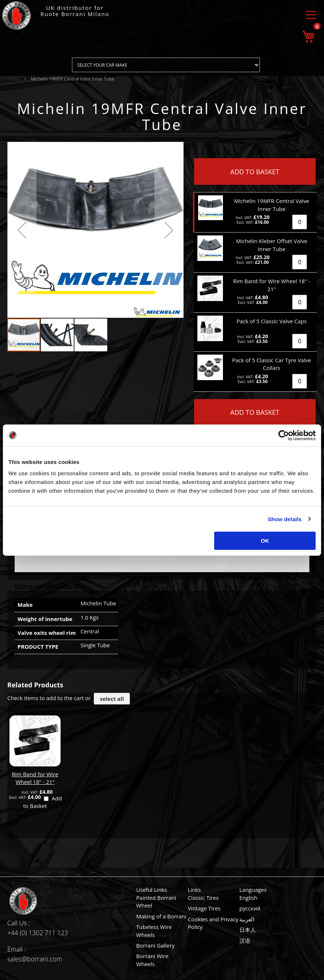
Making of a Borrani (161, 916)
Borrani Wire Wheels (152, 960)
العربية (247, 919)
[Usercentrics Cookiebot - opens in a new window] (284, 435)
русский (250, 908)
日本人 (248, 930)
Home (13, 79)
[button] (22, 230)
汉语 (245, 941)
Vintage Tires (204, 908)
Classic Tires (203, 898)
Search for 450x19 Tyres (147, 557)
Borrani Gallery (155, 945)
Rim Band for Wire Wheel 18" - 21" (35, 778)
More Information (46, 587)
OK (265, 541)
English (248, 898)
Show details (285, 519)
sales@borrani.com (35, 959)
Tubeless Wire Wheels (154, 931)
